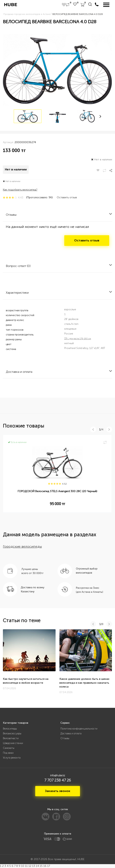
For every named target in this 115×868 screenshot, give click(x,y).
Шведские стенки (13, 743)
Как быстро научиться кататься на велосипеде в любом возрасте (26, 681)
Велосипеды (10, 729)
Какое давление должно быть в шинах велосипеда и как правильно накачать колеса (84, 683)
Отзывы (65, 738)
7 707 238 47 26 (58, 780)
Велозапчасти (11, 738)
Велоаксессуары (12, 733)
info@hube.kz (58, 775)
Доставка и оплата (71, 733)
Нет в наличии (16, 169)
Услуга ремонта (12, 758)
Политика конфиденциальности (79, 729)
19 (78, 338)
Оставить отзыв (67, 197)
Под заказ (8, 753)
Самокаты (9, 748)
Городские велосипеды (22, 546)
